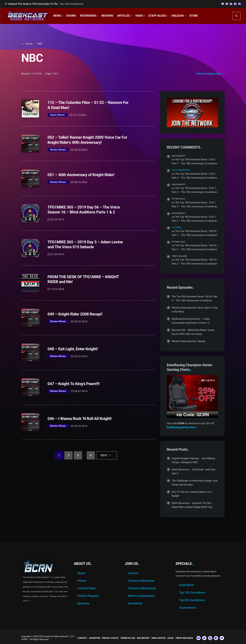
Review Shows (58, 150)
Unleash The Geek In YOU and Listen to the (44, 4)
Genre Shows (57, 115)
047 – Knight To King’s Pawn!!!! (74, 384)
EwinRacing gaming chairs (181, 427)
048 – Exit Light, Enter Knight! (73, 349)
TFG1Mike (176, 228)
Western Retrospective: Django (189, 341)
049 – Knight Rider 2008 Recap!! (75, 314)
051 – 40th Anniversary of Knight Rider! (81, 175)
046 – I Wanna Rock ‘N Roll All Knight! (80, 419)
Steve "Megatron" (181, 170)
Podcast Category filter (210, 74)
